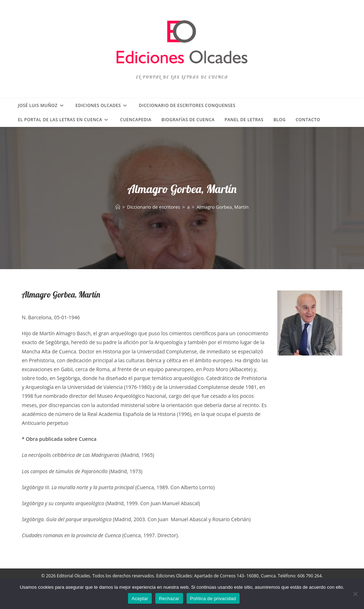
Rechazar (169, 599)
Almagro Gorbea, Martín (223, 207)
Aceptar (140, 599)
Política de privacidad (213, 599)
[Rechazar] (355, 594)
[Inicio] (118, 207)
